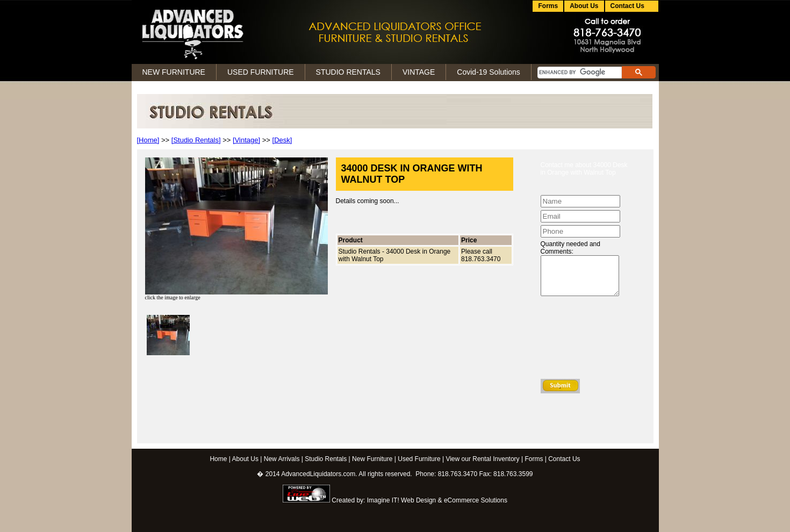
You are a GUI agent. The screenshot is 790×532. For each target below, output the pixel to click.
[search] (579, 73)
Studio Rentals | (328, 459)
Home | (220, 459)
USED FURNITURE (261, 72)
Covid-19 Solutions (489, 72)
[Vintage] (246, 140)
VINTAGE (419, 72)
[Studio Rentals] (196, 140)
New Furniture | (374, 459)
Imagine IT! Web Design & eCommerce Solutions (437, 500)
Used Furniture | (421, 459)
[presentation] (585, 340)
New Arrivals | (283, 459)
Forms (548, 6)
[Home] (148, 140)
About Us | (247, 459)
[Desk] (282, 140)
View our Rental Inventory (482, 459)
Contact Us (564, 459)
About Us (584, 6)
